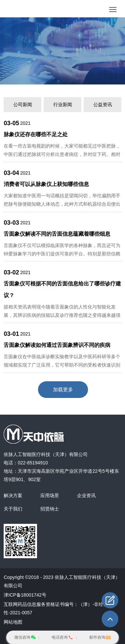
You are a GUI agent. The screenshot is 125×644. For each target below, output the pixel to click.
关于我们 (13, 509)
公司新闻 (23, 104)
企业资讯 (86, 495)
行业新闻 (63, 104)
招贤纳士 (50, 509)
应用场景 (50, 495)
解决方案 (13, 495)
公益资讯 (103, 104)
